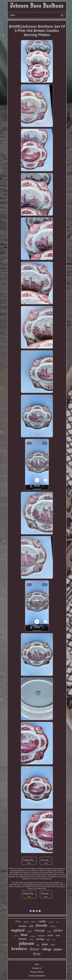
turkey (26, 922)
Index (37, 964)
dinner (35, 949)
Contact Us (37, 968)
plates (58, 930)
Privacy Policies (37, 972)
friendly (42, 925)
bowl (57, 922)
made (50, 935)
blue (24, 935)
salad (29, 931)
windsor (22, 926)
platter (58, 949)
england (18, 930)
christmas (33, 936)
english (51, 922)
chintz (31, 939)
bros (37, 954)
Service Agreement (37, 976)
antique (53, 926)
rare (48, 939)
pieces (16, 936)
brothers (19, 949)
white (54, 940)
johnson (26, 943)
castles (42, 921)
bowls (49, 932)
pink (31, 926)
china (18, 921)
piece (33, 922)
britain (23, 939)
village (47, 949)
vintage (39, 930)
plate (45, 944)
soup (38, 945)
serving (40, 939)
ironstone (41, 936)
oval (58, 935)
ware (53, 945)
